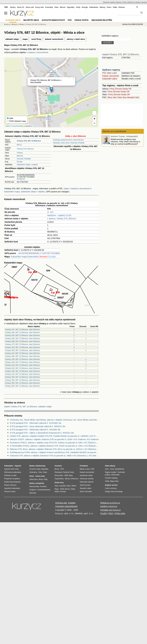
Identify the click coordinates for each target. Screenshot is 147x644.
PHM (62, 489)
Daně (82, 492)
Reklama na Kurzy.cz (110, 503)
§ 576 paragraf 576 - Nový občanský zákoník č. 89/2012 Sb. (38, 426)
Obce (110, 97)
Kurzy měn (40, 7)
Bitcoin (63, 7)
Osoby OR (127, 89)
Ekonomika (59, 475)
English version (111, 485)
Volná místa (40, 476)
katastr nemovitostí (54, 39)
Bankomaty (41, 466)
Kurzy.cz (7, 24)
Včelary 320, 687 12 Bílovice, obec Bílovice (22, 335)
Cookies (72, 503)
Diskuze (122, 7)
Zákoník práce (85, 485)
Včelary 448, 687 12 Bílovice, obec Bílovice (22, 362)
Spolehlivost (119, 469)
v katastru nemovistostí (37, 52)
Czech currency (111, 488)
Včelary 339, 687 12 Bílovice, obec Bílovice (22, 359)
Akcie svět (30, 7)
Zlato (56, 7)
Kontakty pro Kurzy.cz (111, 510)
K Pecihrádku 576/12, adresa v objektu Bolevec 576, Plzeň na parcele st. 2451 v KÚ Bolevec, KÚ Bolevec (54, 446)
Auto (107, 469)
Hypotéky (71, 7)
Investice (58, 466)
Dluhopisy (58, 472)
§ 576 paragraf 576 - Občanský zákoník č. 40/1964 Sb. (35, 430)
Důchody (33, 493)
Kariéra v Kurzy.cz (109, 506)
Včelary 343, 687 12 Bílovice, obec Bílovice (22, 353)
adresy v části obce (76, 39)
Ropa (57, 489)
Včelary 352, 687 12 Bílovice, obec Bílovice (22, 347)
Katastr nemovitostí (111, 76)
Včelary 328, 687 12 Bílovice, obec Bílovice (22, 338)
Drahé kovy (59, 483)
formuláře (88, 492)
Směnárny (33, 472)
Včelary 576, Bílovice (25, 149)
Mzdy (71, 475)
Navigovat (21, 179)
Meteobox (131, 2)
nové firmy (36, 39)
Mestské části (133, 97)
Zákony (102, 7)
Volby (107, 481)
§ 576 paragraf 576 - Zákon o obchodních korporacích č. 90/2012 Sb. (42, 433)
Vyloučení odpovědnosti (66, 506)
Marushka (33, 257)
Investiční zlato (65, 486)
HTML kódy (120, 513)
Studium (144, 2)
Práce (109, 7)
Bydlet (138, 2)
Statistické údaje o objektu (27, 165)
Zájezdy (119, 2)
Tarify (78, 7)
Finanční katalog (111, 478)
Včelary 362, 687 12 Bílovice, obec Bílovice (22, 386)
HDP (66, 475)
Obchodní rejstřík (109, 2)
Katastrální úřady (86, 475)
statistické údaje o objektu (33, 192)
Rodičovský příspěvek (12, 482)
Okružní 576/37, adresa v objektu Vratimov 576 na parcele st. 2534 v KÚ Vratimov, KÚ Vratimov (54, 439)
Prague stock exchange (114, 492)
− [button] (94, 123)
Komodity (49, 7)
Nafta (73, 489)
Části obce (122, 97)
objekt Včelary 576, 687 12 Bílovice (121, 54)
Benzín (67, 489)
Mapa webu (114, 481)
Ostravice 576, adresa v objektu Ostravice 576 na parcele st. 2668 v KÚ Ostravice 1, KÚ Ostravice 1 (54, 456)
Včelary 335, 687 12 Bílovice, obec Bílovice (22, 371)
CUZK (69, 215)
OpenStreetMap (18, 126)
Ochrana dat (61, 503)
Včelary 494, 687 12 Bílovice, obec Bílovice (22, 332)
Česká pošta (81, 20)
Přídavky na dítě (10, 475)
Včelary (20, 153)
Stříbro (74, 486)
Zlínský (20, 162)
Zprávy (13, 7)
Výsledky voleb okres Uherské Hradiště (69, 143)
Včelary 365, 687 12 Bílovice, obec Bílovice (22, 380)
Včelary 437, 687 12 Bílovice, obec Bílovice (22, 329)
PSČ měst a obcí (110, 73)
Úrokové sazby (35, 469)
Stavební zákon (86, 488)
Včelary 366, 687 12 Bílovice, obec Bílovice (22, 356)
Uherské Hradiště (24, 159)
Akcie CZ (21, 7)
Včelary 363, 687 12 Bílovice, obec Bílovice (22, 383)
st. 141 (50, 212)
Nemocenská (34, 486)
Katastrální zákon (110, 79)
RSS (111, 513)
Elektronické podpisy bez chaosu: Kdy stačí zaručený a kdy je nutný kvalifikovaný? (125, 141)
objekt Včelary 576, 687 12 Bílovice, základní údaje (28, 406)
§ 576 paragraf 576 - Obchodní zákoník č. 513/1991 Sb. (36, 423)
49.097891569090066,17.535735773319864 (39, 253)
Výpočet (18, 466)
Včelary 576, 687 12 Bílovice (36, 24)
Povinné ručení (10, 492)
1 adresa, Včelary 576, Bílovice (62, 219)
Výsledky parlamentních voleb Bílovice (68, 140)
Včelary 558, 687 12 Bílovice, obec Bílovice (22, 341)
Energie (85, 7)
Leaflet (7, 126)
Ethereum (75, 479)
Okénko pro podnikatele (114, 131)
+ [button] (94, 119)
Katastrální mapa (19, 257)
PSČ (70, 20)
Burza (57, 469)
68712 (19, 145)
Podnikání (84, 466)
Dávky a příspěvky (37, 483)
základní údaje (12, 39)
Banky (32, 466)
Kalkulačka (94, 7)
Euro (40, 472)
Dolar (45, 472)
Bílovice (20, 156)
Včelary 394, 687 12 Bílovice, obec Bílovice (22, 377)
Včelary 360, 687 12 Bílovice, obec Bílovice (22, 350)
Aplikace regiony (111, 70)
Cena (112, 469)
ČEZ (62, 469)
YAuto (125, 2)
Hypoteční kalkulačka (12, 488)
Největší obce (31, 20)
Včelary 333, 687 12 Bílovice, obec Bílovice (22, 365)
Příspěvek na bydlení (12, 479)
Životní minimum (10, 485)
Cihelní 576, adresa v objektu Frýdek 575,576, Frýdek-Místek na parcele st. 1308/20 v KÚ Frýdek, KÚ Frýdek (54, 436)
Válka (115, 7)
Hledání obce (13, 20)
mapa (25, 39)
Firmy (112, 89)
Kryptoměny (59, 479)
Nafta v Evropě (60, 492)
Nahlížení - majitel (56, 215)
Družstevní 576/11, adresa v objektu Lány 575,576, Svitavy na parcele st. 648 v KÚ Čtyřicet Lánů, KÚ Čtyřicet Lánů (54, 443)
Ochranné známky (87, 479)
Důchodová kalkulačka (13, 472)
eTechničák (115, 475)
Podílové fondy (68, 472)
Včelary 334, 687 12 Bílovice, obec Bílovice (22, 374)
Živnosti (118, 89)
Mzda (41, 479)
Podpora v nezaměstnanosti (40, 490)
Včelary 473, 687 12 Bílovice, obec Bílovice (22, 344)
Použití (104, 513)
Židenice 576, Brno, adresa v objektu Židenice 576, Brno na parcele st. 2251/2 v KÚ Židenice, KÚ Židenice (54, 449)
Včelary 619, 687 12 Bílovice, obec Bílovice (22, 368)
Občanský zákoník (87, 482)
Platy (46, 479)
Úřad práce (34, 479)
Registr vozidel (111, 472)
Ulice (115, 97)
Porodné (43, 486)
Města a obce (85, 469)
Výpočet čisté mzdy (11, 469)
